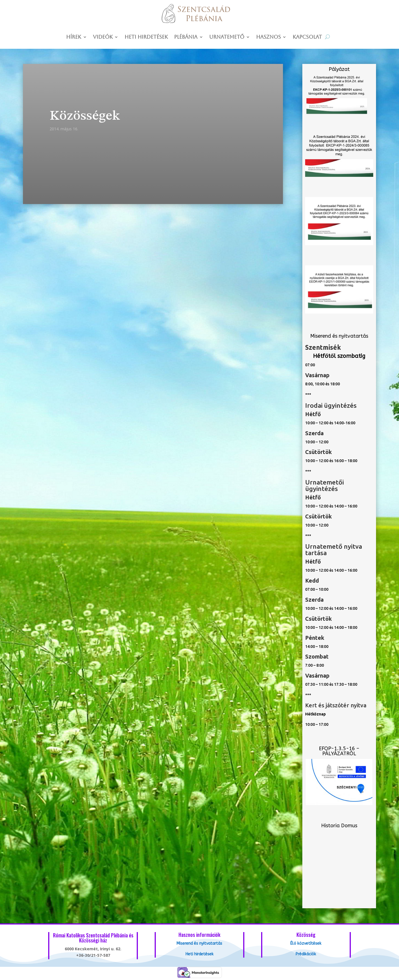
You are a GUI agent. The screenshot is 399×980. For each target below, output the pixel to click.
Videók (103, 37)
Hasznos (268, 37)
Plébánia (186, 37)
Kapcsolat (307, 37)
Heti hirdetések (146, 37)
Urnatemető (227, 37)
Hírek (74, 37)
